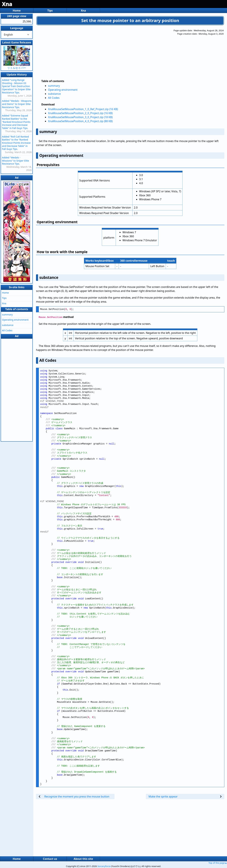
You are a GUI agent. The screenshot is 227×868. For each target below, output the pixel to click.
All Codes (54, 98)
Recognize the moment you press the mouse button (77, 796)
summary (54, 86)
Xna (7, 4)
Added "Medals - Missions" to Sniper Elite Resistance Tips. (15, 161)
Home (17, 11)
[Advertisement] (115, 52)
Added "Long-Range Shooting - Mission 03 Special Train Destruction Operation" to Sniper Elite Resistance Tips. (16, 86)
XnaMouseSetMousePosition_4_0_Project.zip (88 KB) (80, 121)
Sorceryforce (104, 866)
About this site (83, 859)
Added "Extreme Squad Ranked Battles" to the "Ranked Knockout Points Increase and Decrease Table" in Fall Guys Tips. (16, 122)
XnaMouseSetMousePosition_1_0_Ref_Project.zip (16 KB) (83, 109)
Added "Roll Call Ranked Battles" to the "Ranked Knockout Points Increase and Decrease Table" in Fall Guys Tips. (16, 143)
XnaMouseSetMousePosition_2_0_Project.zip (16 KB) (80, 113)
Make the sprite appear (163, 796)
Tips (50, 11)
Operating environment (63, 90)
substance (54, 94)
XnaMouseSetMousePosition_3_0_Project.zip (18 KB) (80, 117)
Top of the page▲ (218, 863)
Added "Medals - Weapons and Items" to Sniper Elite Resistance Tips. (17, 104)
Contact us (50, 859)
